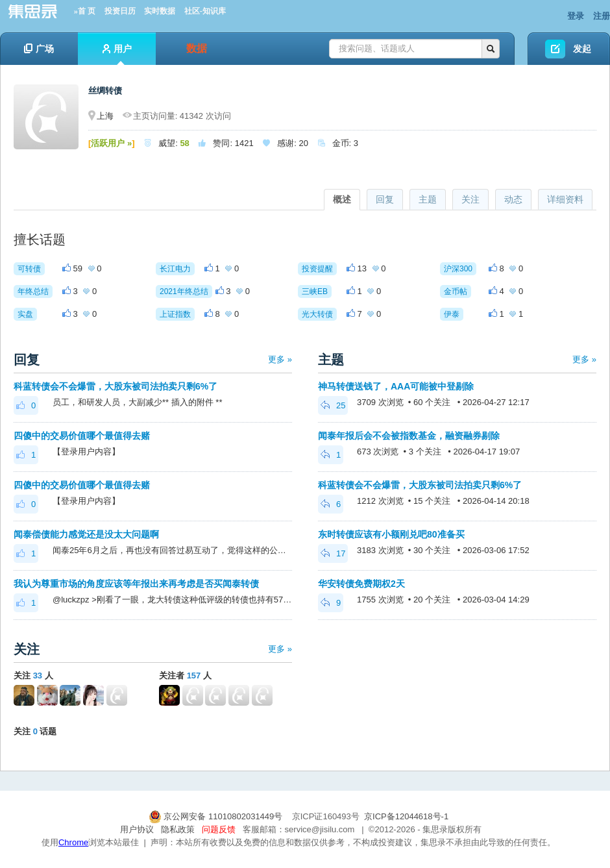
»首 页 (85, 11)
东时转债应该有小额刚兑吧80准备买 (391, 534)
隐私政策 (178, 829)
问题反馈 (219, 829)
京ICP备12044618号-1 (406, 816)
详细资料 (565, 199)
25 (333, 405)
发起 (582, 49)
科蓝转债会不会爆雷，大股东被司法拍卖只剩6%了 (116, 386)
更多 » (280, 359)
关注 (470, 199)
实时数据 (160, 11)
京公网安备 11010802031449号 (217, 816)
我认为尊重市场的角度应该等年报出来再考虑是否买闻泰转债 (136, 584)
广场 (39, 49)
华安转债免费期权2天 (361, 584)
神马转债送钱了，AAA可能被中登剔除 (396, 386)
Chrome (73, 842)
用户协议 (137, 829)
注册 (602, 16)
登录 (576, 16)
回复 (385, 199)
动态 (513, 199)
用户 (117, 54)
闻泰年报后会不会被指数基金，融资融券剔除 (409, 436)
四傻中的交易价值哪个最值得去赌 (82, 436)
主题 (428, 199)
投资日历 (120, 11)
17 (333, 553)
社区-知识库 (205, 11)
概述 (342, 199)
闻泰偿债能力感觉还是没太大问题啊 (86, 534)
